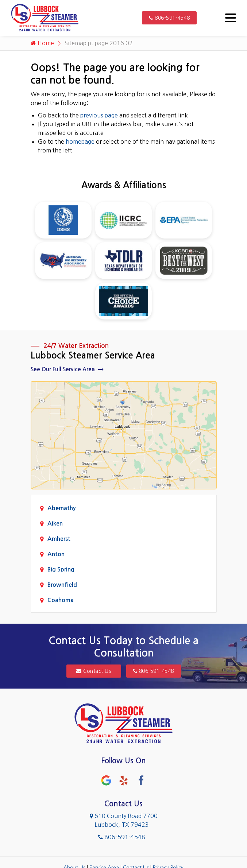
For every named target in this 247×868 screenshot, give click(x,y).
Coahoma (61, 600)
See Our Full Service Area (67, 369)
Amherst (59, 539)
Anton (56, 554)
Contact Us (94, 671)
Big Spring (61, 569)
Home (42, 43)
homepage (80, 142)
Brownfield (62, 585)
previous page (99, 115)
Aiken (55, 524)
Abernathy (61, 508)
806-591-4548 (169, 18)
